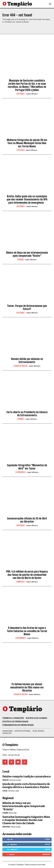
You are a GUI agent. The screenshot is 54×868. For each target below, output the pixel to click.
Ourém (21, 260)
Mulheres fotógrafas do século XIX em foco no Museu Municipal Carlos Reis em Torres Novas (27, 143)
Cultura (21, 150)
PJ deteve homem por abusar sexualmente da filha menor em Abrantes (27, 687)
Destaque (21, 94)
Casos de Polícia (21, 366)
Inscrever (46, 854)
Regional (6, 827)
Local (5, 791)
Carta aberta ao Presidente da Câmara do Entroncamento (27, 414)
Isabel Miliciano (32, 94)
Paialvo (6, 780)
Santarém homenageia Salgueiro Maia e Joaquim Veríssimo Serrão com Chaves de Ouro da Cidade (26, 820)
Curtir (47, 839)
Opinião (21, 419)
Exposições (21, 472)
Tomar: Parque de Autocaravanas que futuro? (27, 307)
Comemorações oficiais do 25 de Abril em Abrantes (27, 520)
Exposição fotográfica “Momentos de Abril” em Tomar (27, 467)
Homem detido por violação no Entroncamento (27, 360)
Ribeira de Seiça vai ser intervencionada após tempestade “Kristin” (27, 254)
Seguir (47, 844)
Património (21, 638)
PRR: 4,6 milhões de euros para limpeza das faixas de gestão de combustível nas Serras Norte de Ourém (27, 575)
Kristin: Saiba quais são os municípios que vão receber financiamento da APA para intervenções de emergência (27, 199)
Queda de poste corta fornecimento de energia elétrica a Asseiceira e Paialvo (26, 786)
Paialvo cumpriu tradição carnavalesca (27, 776)
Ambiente (21, 582)
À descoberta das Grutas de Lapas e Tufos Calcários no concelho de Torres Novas (27, 631)
